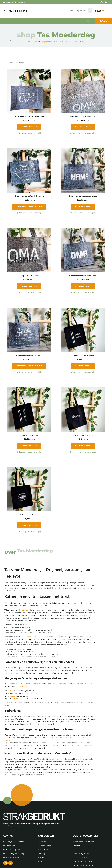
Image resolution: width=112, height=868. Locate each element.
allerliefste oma (55, 738)
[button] (88, 21)
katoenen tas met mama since (78, 746)
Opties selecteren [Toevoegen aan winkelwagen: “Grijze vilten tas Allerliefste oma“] (83, 127)
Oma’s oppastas (70, 738)
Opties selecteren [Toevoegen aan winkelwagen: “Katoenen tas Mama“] (29, 446)
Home (29, 42)
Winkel (36, 42)
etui (11, 691)
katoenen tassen (33, 637)
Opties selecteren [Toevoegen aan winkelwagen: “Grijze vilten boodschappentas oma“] (29, 127)
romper (15, 699)
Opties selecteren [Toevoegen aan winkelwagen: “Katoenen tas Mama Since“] (83, 446)
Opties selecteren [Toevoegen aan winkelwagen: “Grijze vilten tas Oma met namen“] (83, 286)
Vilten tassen (23, 610)
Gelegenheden (46, 42)
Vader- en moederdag (63, 42)
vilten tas (24, 686)
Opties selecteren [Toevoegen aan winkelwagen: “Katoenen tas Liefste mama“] (83, 366)
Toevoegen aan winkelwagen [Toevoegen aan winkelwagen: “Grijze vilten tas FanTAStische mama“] (29, 207)
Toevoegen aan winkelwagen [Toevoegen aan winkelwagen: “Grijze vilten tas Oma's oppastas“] (29, 366)
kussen (12, 696)
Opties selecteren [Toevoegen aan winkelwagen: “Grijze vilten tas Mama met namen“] (83, 207)
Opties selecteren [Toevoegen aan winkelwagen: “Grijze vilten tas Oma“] (29, 286)
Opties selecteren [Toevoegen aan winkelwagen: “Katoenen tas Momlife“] (29, 525)
